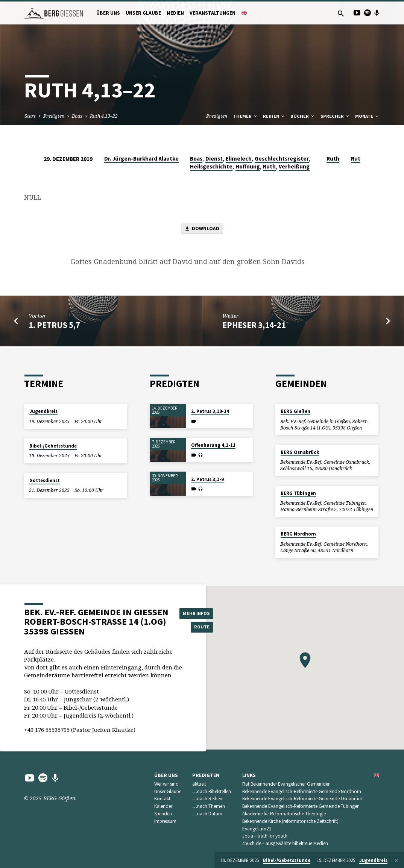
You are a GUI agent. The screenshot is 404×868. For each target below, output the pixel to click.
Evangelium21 (257, 829)
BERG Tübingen (298, 493)
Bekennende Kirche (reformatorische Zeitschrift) (290, 821)
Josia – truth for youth (265, 836)
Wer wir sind (166, 784)
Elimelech (239, 159)
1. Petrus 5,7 (54, 326)
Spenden (163, 814)
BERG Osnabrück (300, 452)
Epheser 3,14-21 (254, 326)
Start (30, 116)
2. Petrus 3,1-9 (207, 479)
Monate (367, 116)
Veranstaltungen (213, 13)
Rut (356, 159)
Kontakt (162, 799)
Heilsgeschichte (211, 166)
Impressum (165, 821)
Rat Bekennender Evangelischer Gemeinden (286, 784)
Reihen (274, 116)
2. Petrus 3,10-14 (210, 411)
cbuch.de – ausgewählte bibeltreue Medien (285, 843)
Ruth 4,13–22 (104, 116)
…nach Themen (209, 806)
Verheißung (294, 166)
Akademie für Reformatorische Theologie (284, 814)
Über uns (108, 13)
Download (202, 229)
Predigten (54, 116)
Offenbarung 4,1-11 (213, 445)
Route (198, 627)
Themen (246, 116)
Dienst (214, 159)
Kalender (163, 806)
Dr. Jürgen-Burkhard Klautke (141, 159)
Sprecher (335, 116)
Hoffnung (248, 166)
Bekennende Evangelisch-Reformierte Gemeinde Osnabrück (302, 799)
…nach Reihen (207, 799)
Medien (175, 13)
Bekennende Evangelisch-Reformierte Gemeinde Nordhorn (302, 791)
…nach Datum (207, 814)
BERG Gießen (295, 411)
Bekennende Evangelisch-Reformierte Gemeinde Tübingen (301, 806)
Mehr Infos (198, 612)
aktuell (199, 784)
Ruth (269, 166)
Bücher (303, 116)
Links (249, 775)
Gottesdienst (45, 480)
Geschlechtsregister (282, 159)
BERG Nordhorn (298, 534)
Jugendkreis (43, 411)
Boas (77, 116)
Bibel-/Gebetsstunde (53, 446)
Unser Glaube (143, 13)
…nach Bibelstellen (212, 791)
